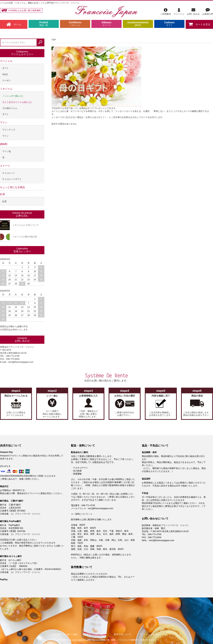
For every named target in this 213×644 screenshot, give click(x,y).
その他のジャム (10, 108)
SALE (5, 74)
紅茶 (2, 194)
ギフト (6, 68)
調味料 (4, 144)
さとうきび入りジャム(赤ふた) (17, 102)
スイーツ (5, 166)
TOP (54, 40)
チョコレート (9, 173)
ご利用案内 (166, 12)
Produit (44, 24)
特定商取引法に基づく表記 (65, 634)
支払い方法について (96, 634)
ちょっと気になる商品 (12, 187)
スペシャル (6, 61)
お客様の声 (208, 12)
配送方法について (122, 634)
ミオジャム (6, 89)
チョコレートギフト (12, 179)
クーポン (7, 80)
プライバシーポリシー (150, 634)
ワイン (4, 122)
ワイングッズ (9, 130)
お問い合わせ (193, 12)
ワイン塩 (7, 151)
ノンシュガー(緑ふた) (13, 96)
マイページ (179, 12)
